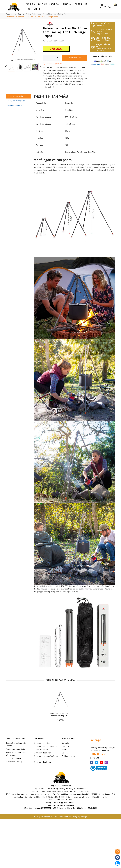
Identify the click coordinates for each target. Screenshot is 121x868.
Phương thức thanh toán (15, 749)
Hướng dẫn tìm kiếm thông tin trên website (17, 754)
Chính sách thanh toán (42, 762)
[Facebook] (91, 762)
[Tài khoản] (105, 7)
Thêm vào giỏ (75, 58)
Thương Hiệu (82, 4)
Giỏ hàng (65, 753)
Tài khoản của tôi (68, 756)
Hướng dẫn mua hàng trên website (16, 744)
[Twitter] (96, 762)
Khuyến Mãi (55, 4)
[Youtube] (101, 762)
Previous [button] (6, 67)
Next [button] (41, 67)
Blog (28, 9)
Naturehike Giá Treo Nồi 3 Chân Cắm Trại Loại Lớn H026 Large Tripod (60, 715)
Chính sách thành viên (42, 753)
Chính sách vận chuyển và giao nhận (46, 758)
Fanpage (95, 740)
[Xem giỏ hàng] (114, 7)
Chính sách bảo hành (42, 743)
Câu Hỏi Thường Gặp (13, 758)
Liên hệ (38, 9)
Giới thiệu (42, 4)
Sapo (85, 817)
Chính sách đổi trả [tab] (15, 105)
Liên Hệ (65, 750)
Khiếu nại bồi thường (14, 762)
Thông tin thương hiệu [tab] (16, 101)
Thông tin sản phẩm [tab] (15, 96)
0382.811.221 (98, 754)
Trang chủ (30, 4)
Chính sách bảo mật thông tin (45, 746)
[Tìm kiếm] (110, 7)
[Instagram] (106, 762)
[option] (23, 40)
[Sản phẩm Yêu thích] (100, 7)
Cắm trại (68, 4)
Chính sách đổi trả (41, 750)
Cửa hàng (65, 746)
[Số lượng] (52, 58)
